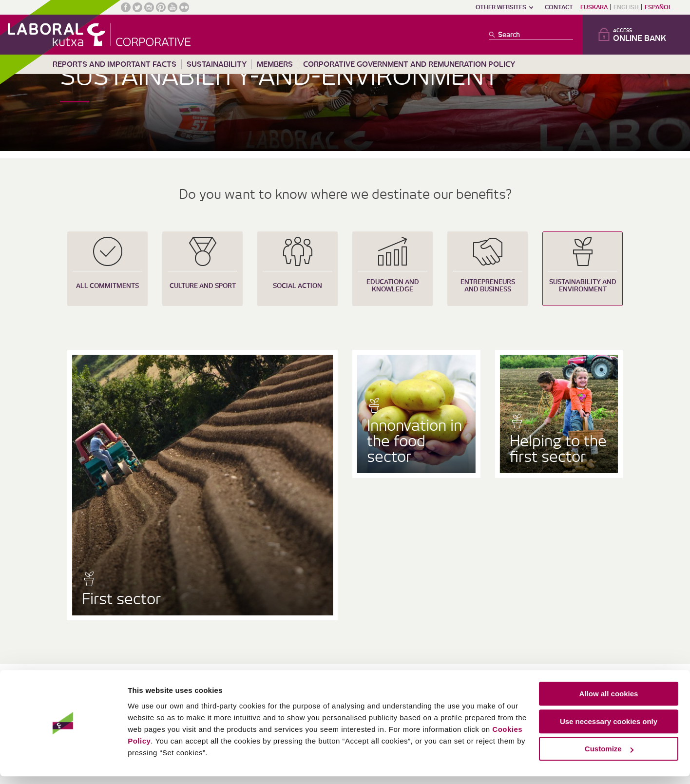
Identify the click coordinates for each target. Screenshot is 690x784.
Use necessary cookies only (609, 729)
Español (658, 7)
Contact (559, 7)
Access (644, 35)
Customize (609, 757)
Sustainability (217, 65)
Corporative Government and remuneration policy (409, 65)
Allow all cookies (609, 702)
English (626, 7)
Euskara (594, 7)
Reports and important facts (115, 65)
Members (275, 65)
